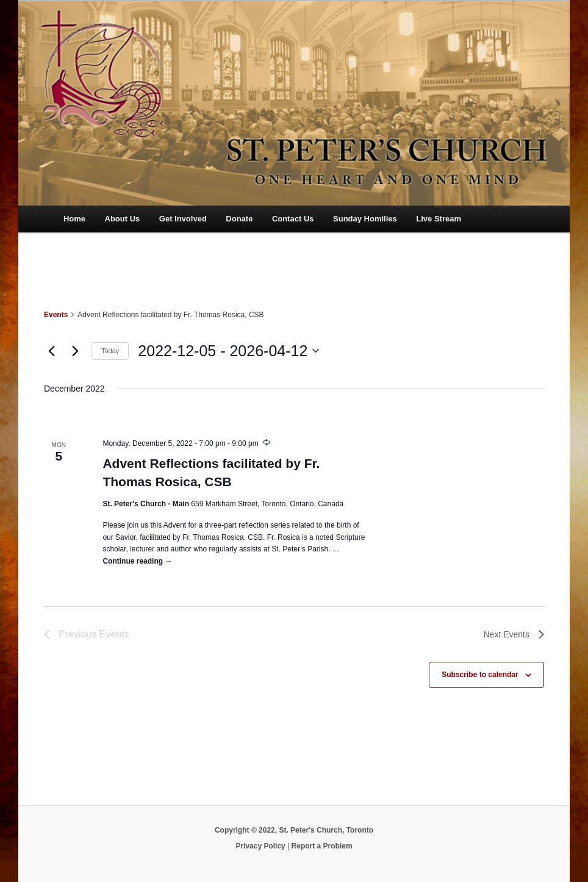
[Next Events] (75, 351)
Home (74, 219)
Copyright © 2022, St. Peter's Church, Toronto (294, 830)
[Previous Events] (51, 351)
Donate (239, 219)
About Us (123, 219)
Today (110, 351)
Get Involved (183, 219)
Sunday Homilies (365, 219)
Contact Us (293, 219)
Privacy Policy (260, 846)
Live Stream (439, 219)
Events (56, 315)
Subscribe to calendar (480, 675)
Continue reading (137, 561)
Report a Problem (322, 846)
